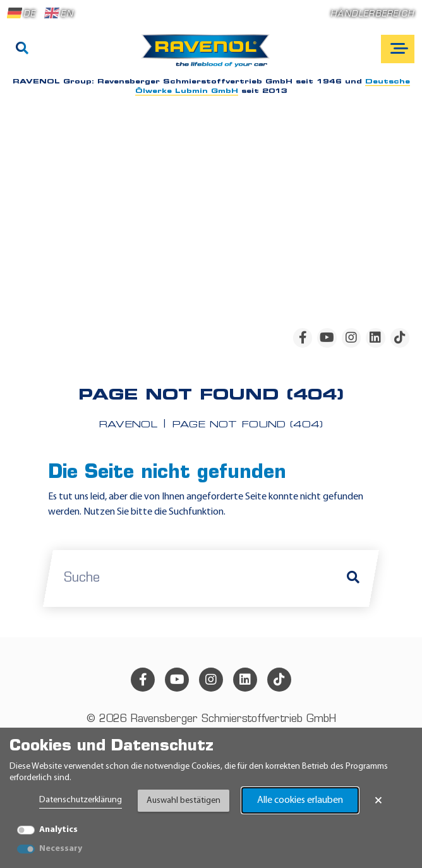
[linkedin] (375, 338)
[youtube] (327, 338)
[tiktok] (400, 338)
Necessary (61, 849)
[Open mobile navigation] (398, 49)
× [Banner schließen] (378, 800)
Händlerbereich (372, 14)
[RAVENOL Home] (209, 56)
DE (21, 13)
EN (59, 13)
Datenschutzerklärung (81, 800)
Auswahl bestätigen (184, 801)
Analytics (58, 830)
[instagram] (351, 338)
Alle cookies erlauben (300, 800)
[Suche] (22, 49)
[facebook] (303, 338)
